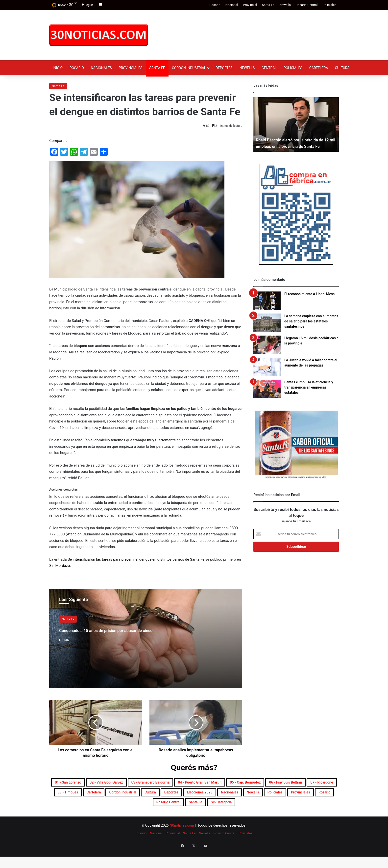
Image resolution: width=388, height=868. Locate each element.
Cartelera (319, 68)
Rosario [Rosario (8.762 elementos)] (311, 807)
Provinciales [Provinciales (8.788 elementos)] (279, 807)
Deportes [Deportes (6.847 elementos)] (105, 807)
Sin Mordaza (60, 566)
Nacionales (101, 68)
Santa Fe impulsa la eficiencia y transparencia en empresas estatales (309, 387)
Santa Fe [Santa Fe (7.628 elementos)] (196, 819)
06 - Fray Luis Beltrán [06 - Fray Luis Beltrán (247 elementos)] (141, 795)
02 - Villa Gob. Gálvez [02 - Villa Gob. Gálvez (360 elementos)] (150, 783)
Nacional (232, 5)
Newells (285, 5)
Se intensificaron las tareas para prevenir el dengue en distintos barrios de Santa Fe (136, 559)
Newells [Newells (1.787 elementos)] (215, 807)
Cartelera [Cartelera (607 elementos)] (266, 795)
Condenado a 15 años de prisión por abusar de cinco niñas (104, 638)
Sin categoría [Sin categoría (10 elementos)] (231, 819)
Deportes (224, 68)
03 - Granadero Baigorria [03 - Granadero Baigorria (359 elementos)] (210, 783)
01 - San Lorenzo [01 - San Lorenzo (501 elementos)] (97, 783)
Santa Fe (268, 5)
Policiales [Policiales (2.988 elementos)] (244, 807)
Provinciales (131, 68)
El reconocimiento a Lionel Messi (310, 294)
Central (269, 68)
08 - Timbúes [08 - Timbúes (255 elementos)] (231, 795)
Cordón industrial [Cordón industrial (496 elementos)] (305, 795)
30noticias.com (182, 843)
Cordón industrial (189, 68)
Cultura (342, 68)
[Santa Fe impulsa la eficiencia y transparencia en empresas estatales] (267, 389)
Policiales (329, 5)
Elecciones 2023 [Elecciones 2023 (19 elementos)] (143, 807)
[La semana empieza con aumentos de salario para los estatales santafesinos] (267, 323)
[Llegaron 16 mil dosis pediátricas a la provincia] (267, 345)
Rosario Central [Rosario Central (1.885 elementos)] (159, 819)
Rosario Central (307, 5)
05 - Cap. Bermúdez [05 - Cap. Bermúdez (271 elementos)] (86, 795)
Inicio (58, 68)
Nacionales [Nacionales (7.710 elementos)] (184, 807)
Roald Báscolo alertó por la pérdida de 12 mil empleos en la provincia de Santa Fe (295, 140)
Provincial (250, 5)
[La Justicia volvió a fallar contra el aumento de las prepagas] (267, 367)
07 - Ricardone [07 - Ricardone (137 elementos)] (190, 795)
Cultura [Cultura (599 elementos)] (77, 807)
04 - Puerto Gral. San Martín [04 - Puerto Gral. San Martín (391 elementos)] (279, 783)
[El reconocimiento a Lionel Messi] (267, 301)
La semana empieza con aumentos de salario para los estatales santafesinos (311, 321)
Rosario (215, 5)
